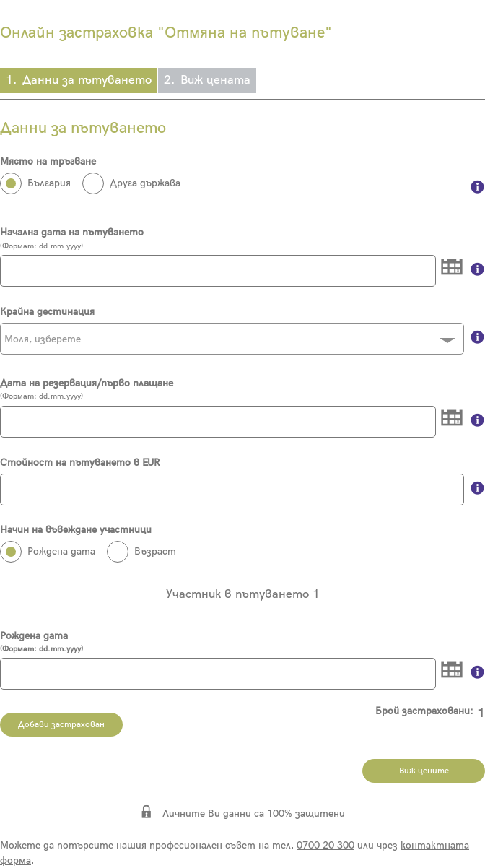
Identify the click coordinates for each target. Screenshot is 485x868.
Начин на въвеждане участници (76, 530)
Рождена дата (242, 642)
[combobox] (232, 339)
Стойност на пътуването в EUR (80, 463)
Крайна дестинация (47, 312)
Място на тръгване (48, 161)
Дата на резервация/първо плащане (87, 383)
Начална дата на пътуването (72, 232)
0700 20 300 (325, 845)
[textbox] (232, 339)
